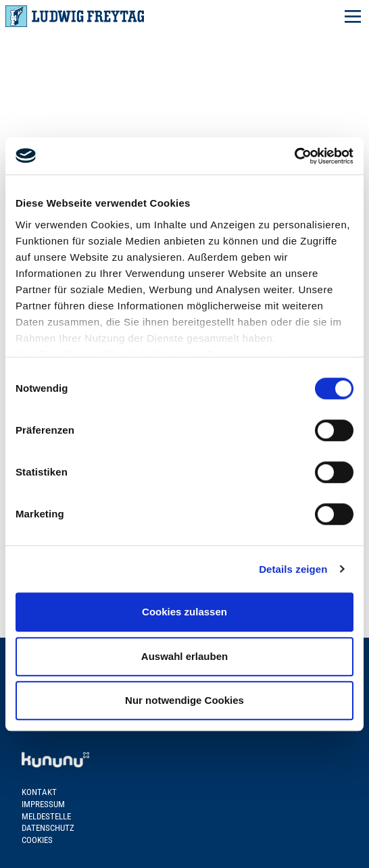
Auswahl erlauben (184, 656)
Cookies (37, 840)
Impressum (43, 804)
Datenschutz (48, 828)
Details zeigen (293, 569)
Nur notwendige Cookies (184, 700)
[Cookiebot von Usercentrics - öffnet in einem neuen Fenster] (294, 156)
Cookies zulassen (184, 612)
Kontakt (39, 792)
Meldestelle (46, 816)
